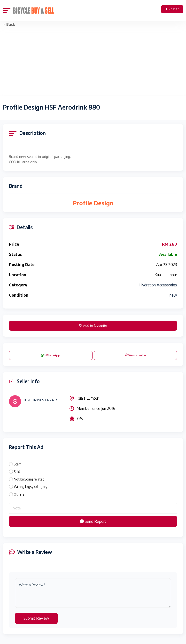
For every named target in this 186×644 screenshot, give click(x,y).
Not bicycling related (29, 479)
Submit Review (36, 618)
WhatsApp (51, 355)
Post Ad (172, 9)
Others (19, 494)
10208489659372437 (41, 400)
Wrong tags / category (31, 487)
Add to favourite (93, 326)
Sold (17, 472)
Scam (18, 464)
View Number (135, 355)
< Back (9, 24)
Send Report (93, 521)
